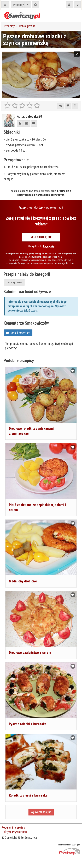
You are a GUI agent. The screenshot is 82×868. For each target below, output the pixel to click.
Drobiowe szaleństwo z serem (30, 652)
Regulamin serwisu (13, 827)
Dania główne (27, 26)
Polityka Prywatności (15, 832)
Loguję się (49, 246)
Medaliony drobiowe (23, 581)
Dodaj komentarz (18, 333)
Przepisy (18, 5)
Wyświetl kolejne (41, 811)
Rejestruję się (41, 237)
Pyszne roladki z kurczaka (28, 724)
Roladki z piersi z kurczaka (28, 795)
